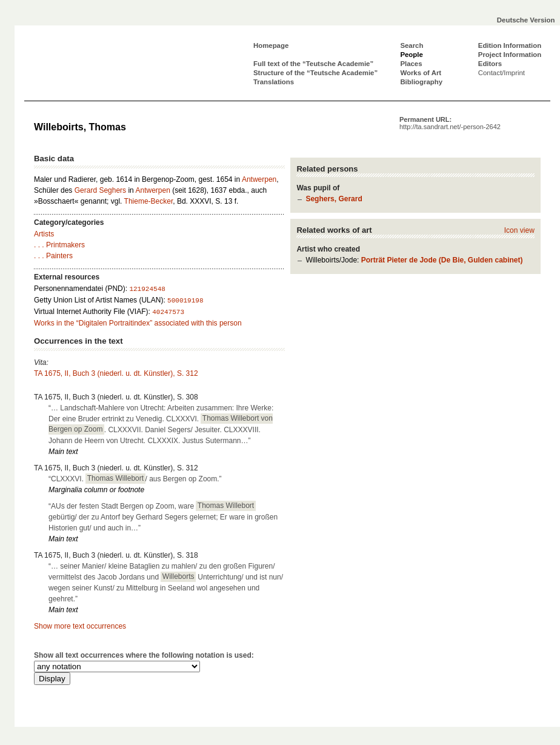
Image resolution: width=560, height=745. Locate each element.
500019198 (185, 301)
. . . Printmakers (59, 245)
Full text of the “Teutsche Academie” (313, 64)
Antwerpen (259, 179)
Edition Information (510, 45)
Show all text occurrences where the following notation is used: (144, 655)
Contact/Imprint (502, 73)
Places (411, 64)
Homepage (271, 45)
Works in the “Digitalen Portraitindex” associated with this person (138, 323)
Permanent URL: (450, 123)
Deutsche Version (526, 20)
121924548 (147, 289)
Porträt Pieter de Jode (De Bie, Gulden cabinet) (442, 260)
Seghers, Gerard (334, 199)
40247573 (168, 312)
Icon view (519, 230)
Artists (44, 234)
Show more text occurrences (80, 626)
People (411, 55)
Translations (274, 82)
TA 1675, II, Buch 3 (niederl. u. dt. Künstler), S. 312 (116, 373)
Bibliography (421, 82)
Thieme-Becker (149, 201)
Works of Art (421, 73)
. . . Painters (53, 256)
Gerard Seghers (100, 190)
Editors (490, 64)
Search (412, 45)
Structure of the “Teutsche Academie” (315, 73)
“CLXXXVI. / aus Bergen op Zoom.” (135, 478)
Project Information (510, 55)
